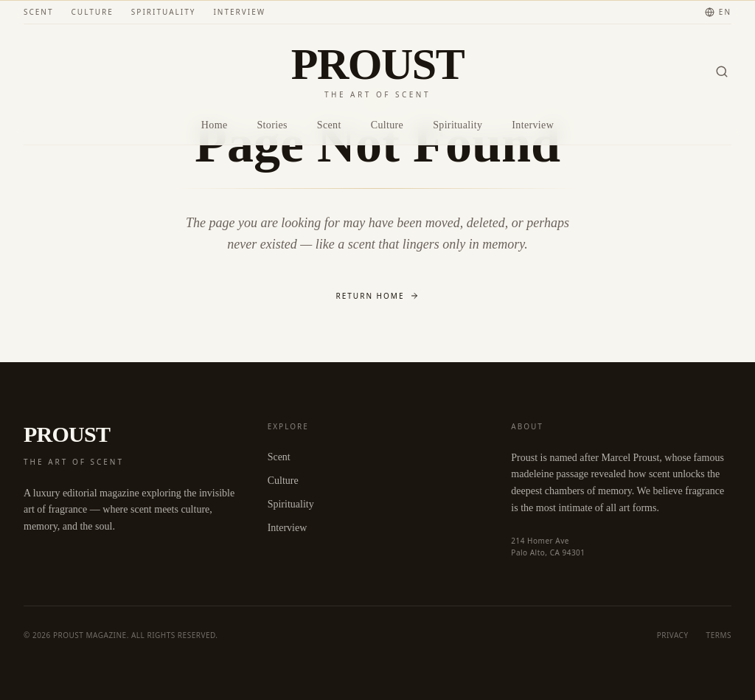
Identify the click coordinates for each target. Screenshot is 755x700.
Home (215, 125)
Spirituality (164, 12)
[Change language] (718, 12)
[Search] (722, 72)
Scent (39, 12)
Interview (239, 12)
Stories (272, 125)
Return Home (378, 296)
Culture (93, 12)
